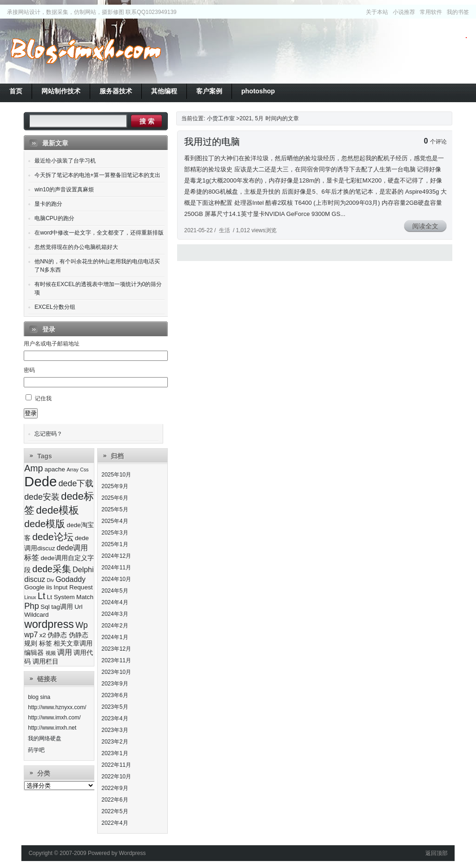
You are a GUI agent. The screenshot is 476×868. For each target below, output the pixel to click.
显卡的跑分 (48, 204)
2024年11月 (116, 568)
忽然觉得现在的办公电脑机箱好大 (76, 247)
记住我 (43, 398)
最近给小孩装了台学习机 (65, 161)
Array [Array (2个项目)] (72, 470)
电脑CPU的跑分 (54, 218)
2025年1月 (115, 544)
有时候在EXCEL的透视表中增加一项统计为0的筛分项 (98, 288)
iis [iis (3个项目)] (49, 587)
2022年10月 (116, 777)
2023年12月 (116, 649)
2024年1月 (115, 637)
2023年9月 (115, 684)
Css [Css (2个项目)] (84, 470)
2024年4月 (115, 602)
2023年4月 (115, 718)
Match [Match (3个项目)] (85, 597)
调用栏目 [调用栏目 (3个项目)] (46, 662)
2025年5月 (115, 509)
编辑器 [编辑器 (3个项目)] (34, 653)
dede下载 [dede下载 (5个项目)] (76, 483)
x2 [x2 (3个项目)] (43, 635)
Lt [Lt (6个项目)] (41, 596)
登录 (31, 413)
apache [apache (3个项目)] (55, 469)
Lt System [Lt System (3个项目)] (61, 597)
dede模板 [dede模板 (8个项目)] (58, 510)
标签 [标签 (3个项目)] (46, 643)
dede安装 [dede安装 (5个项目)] (42, 497)
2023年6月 (115, 695)
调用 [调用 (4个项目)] (65, 652)
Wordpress (132, 853)
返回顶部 (436, 853)
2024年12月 (116, 556)
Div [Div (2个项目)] (50, 580)
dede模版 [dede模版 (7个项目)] (45, 524)
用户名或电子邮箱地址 (52, 344)
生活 (225, 230)
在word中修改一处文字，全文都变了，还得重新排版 (99, 233)
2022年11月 (116, 765)
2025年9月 (115, 486)
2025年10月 (116, 475)
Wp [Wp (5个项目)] (82, 625)
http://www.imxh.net (52, 728)
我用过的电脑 (212, 142)
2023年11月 (116, 660)
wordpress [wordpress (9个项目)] (49, 624)
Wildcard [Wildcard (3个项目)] (36, 615)
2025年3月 (115, 533)
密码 (29, 370)
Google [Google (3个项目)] (34, 587)
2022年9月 (115, 788)
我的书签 (458, 12)
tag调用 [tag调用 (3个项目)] (62, 607)
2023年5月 (115, 707)
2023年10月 (116, 672)
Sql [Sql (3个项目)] (45, 607)
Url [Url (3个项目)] (78, 607)
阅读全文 (425, 226)
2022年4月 (115, 823)
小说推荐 (404, 12)
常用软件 (431, 12)
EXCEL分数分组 (55, 307)
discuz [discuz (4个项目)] (35, 579)
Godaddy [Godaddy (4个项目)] (70, 579)
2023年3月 (115, 730)
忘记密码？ (48, 434)
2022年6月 (115, 800)
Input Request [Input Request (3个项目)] (73, 587)
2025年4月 (115, 521)
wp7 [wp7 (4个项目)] (31, 635)
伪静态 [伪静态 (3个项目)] (57, 635)
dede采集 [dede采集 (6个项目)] (52, 569)
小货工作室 (86, 51)
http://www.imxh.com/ (54, 718)
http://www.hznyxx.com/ (57, 707)
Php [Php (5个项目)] (32, 606)
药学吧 (36, 750)
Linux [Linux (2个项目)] (30, 597)
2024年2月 (115, 626)
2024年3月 (115, 614)
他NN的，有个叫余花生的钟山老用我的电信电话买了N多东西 (97, 266)
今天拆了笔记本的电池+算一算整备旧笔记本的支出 (97, 175)
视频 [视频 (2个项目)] (51, 653)
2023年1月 (115, 753)
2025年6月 (115, 498)
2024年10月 (116, 579)
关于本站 (377, 12)
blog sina (39, 697)
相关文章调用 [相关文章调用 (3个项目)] (73, 643)
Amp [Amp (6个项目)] (33, 468)
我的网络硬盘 (45, 738)
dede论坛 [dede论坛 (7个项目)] (53, 537)
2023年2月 (115, 742)
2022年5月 (115, 811)
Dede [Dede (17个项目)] (40, 481)
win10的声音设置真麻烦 (64, 189)
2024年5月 (115, 591)
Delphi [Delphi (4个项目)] (83, 570)
